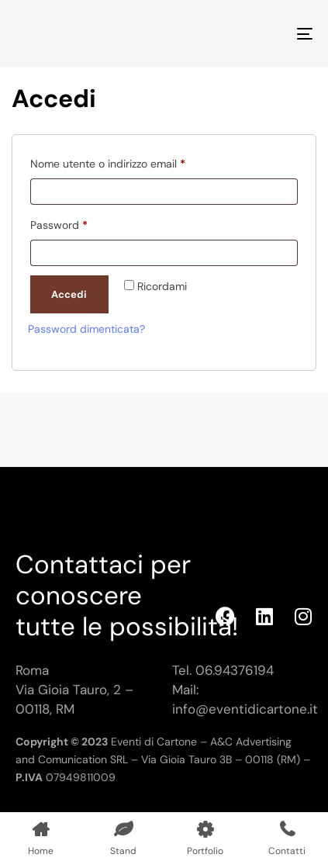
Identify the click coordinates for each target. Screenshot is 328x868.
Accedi (69, 294)
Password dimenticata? (86, 329)
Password (81, 223)
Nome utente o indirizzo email (130, 162)
